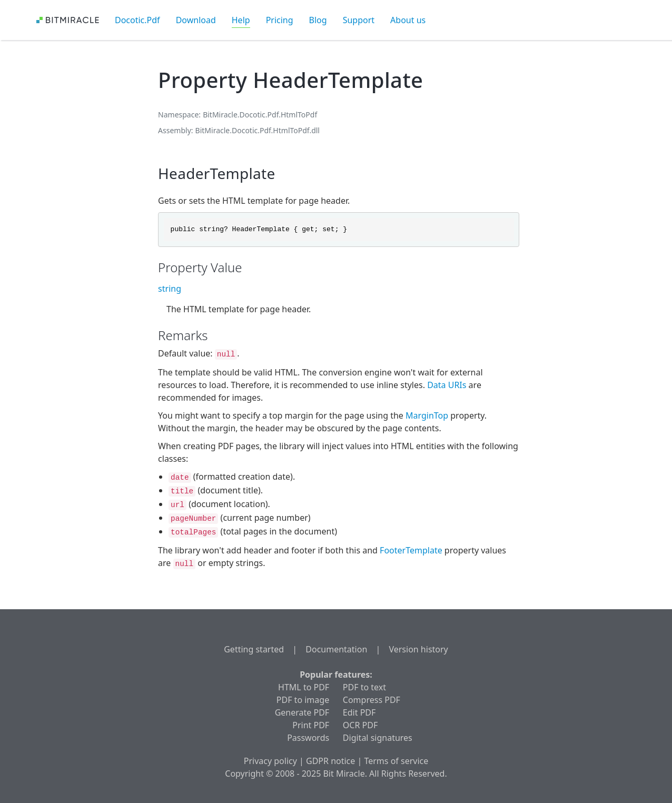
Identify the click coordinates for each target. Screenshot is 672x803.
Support (359, 20)
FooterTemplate (411, 550)
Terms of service (396, 761)
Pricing (280, 20)
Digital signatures (378, 738)
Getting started (254, 649)
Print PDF (311, 725)
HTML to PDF (304, 687)
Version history (418, 649)
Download (196, 20)
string (170, 289)
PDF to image (303, 700)
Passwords (308, 738)
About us (408, 20)
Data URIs (447, 385)
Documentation (336, 649)
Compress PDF (372, 700)
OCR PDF (360, 725)
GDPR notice (330, 761)
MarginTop (427, 415)
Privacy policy (270, 761)
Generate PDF (302, 712)
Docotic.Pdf (137, 20)
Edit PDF (359, 712)
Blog (318, 20)
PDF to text (364, 687)
